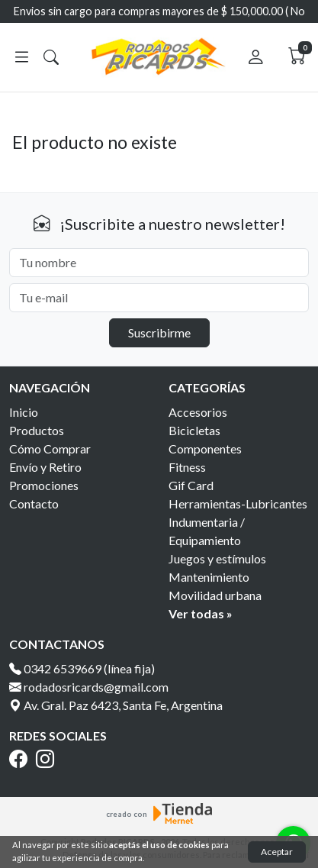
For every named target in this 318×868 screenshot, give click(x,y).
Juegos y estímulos (217, 558)
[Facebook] (21, 759)
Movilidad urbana (215, 595)
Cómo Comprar (50, 449)
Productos (37, 430)
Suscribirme (159, 332)
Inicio (24, 412)
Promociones (44, 485)
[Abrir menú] (22, 57)
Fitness (187, 467)
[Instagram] (48, 759)
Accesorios (198, 412)
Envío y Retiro (45, 467)
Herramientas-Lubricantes (238, 503)
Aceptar (277, 852)
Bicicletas (194, 430)
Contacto (34, 503)
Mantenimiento (209, 577)
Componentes (205, 449)
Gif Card (191, 485)
